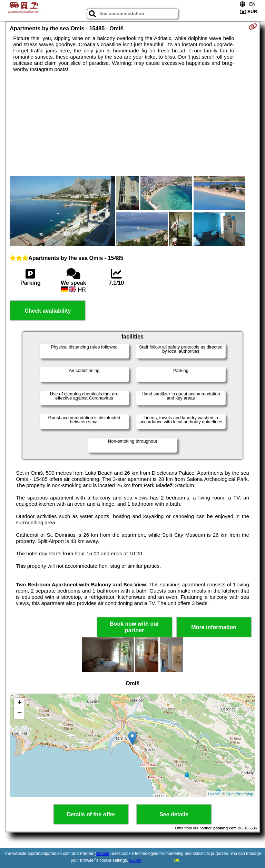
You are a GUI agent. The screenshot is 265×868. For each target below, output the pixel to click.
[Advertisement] (132, 124)
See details (174, 814)
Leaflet (214, 794)
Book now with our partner (134, 627)
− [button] (19, 714)
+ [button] (19, 703)
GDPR (135, 860)
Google (103, 854)
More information (214, 627)
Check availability (48, 311)
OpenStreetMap (240, 794)
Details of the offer (91, 814)
